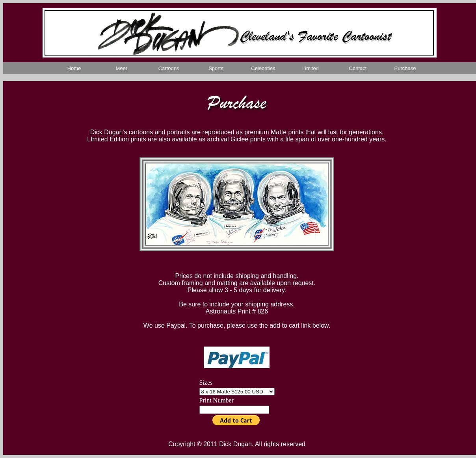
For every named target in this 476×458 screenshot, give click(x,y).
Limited (311, 68)
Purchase (405, 68)
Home (74, 68)
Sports (216, 68)
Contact (358, 68)
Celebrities (263, 68)
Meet (122, 68)
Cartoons (169, 68)
